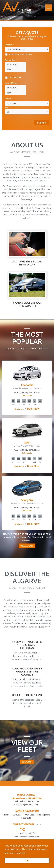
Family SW (27, 501)
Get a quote (27, 395)
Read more (21, 853)
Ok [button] (27, 860)
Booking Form (44, 815)
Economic (27, 386)
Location (9, 45)
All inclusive (13, 78)
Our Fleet (27, 762)
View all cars (27, 546)
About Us (17, 815)
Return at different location (18, 54)
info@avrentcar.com (29, 805)
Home (7, 815)
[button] (29, 853)
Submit (42, 123)
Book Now (33, 409)
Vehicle (8, 99)
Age (7, 107)
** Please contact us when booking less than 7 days (27, 38)
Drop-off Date (12, 83)
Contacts (27, 818)
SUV (27, 444)
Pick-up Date (11, 60)
